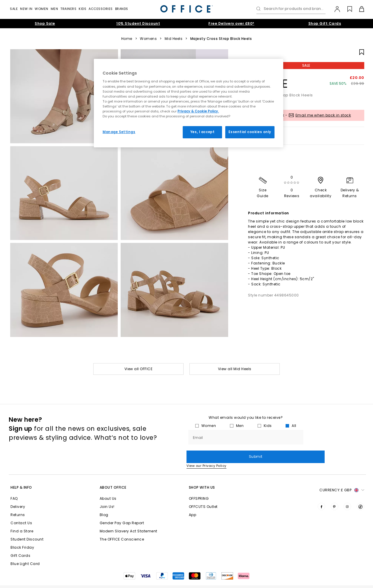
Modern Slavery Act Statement (129, 519)
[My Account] (334, 9)
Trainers (68, 9)
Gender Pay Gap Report (122, 510)
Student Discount (27, 527)
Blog (104, 502)
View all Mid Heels (235, 369)
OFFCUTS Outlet (203, 494)
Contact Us (21, 510)
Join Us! (107, 494)
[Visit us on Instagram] (347, 494)
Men (54, 9)
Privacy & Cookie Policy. (198, 111)
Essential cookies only (250, 132)
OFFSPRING (199, 486)
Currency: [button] (342, 478)
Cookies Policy (255, 580)
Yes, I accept (202, 132)
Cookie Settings (291, 580)
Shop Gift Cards (325, 23)
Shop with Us (202, 475)
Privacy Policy (328, 580)
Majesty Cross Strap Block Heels (221, 39)
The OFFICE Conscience (122, 527)
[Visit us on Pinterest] (335, 494)
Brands (122, 9)
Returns (18, 502)
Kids (82, 9)
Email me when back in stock (323, 115)
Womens (148, 39)
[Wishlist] (346, 9)
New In (26, 9)
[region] (189, 103)
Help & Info (21, 475)
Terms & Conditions (214, 580)
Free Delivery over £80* (231, 23)
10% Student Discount (138, 23)
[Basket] (358, 9)
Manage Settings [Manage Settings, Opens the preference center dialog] (119, 132)
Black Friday (22, 535)
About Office (113, 475)
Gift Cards (20, 543)
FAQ (14, 486)
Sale (14, 9)
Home (127, 39)
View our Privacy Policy (206, 453)
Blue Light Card (25, 551)
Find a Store (22, 519)
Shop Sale (45, 23)
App (193, 502)
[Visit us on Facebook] (321, 494)
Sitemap (359, 580)
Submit (335, 437)
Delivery (18, 494)
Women (42, 9)
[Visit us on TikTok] (360, 494)
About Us (108, 486)
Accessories (101, 9)
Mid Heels (174, 39)
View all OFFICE (139, 369)
